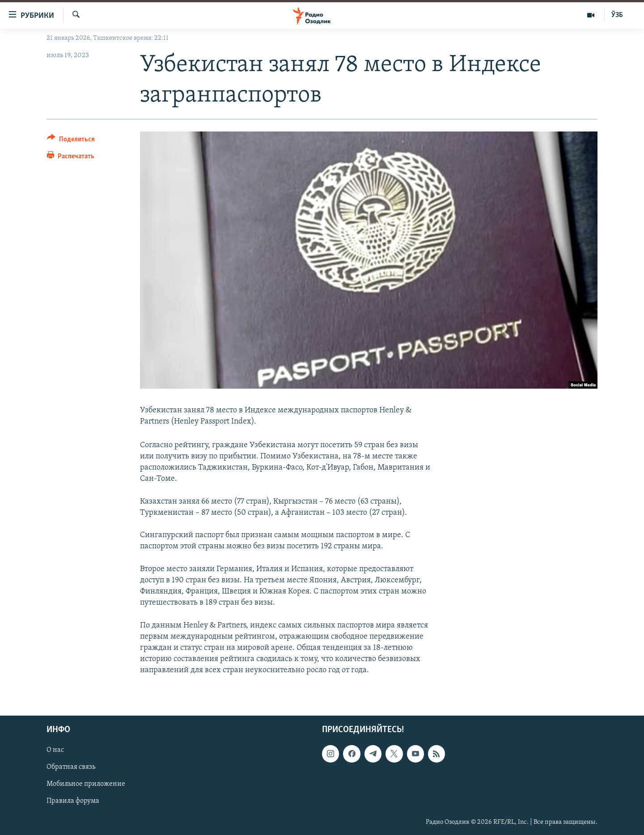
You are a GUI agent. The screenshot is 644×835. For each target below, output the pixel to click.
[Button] (71, 141)
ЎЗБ (617, 15)
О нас (55, 750)
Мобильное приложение (86, 784)
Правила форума (73, 801)
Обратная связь (71, 767)
